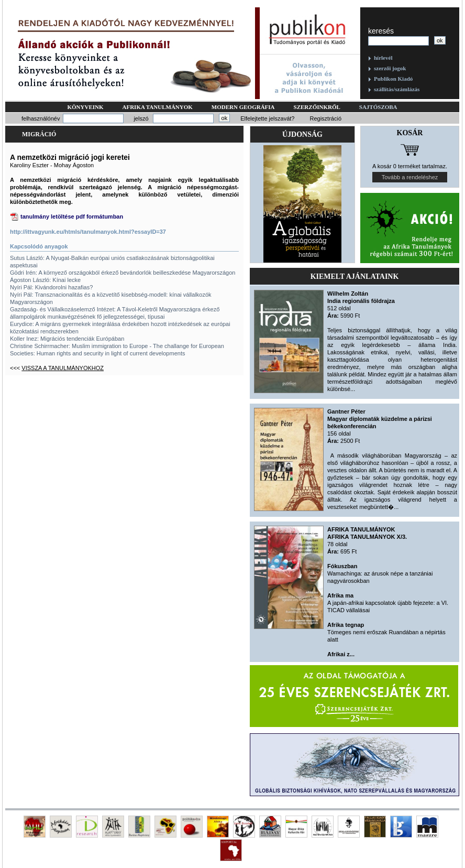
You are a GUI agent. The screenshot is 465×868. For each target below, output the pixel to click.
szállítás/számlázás (397, 89)
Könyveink (85, 107)
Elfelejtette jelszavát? (267, 118)
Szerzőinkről (317, 107)
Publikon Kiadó (393, 79)
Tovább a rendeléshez (410, 177)
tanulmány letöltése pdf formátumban (72, 216)
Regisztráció (325, 118)
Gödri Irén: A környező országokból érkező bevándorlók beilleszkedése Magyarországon (123, 273)
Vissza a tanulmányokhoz (63, 368)
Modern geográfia (243, 107)
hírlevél (383, 58)
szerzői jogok (390, 68)
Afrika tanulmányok (158, 107)
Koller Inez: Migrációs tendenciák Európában (67, 339)
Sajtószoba (378, 107)
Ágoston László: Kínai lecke (45, 280)
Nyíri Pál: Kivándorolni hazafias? (51, 287)
